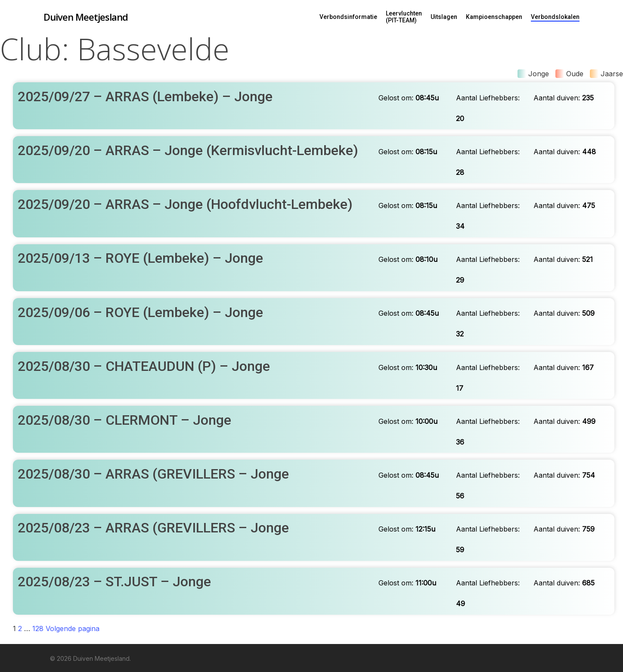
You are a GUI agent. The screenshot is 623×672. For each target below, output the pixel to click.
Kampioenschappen (494, 17)
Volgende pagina (73, 628)
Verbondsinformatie (348, 17)
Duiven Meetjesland (86, 17)
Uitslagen (444, 17)
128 (38, 628)
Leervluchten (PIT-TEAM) (404, 17)
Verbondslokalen (555, 17)
